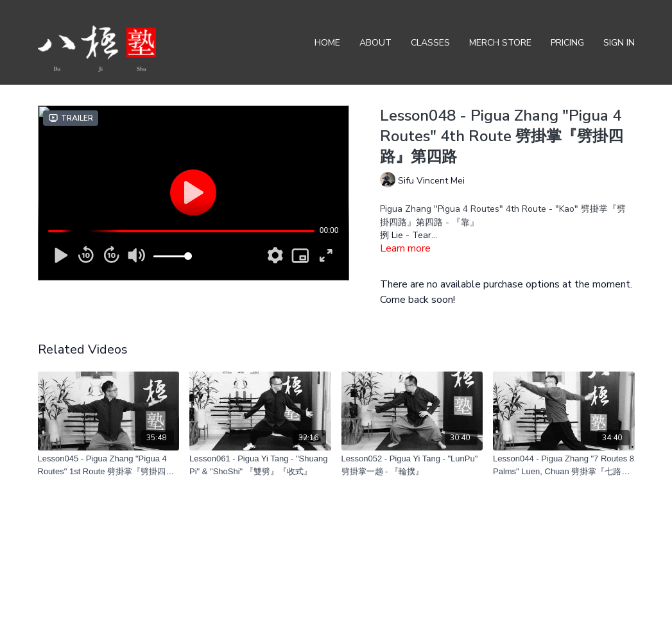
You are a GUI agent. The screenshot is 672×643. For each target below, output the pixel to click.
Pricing (567, 43)
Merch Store (500, 43)
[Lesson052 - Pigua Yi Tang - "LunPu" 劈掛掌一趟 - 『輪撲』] (412, 465)
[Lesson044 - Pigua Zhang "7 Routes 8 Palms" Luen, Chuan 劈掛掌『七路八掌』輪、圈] (564, 465)
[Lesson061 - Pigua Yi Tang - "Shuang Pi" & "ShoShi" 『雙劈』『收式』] (260, 465)
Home (327, 43)
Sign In (619, 43)
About (375, 43)
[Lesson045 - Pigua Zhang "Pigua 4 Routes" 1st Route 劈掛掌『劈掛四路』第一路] (109, 465)
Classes (430, 43)
